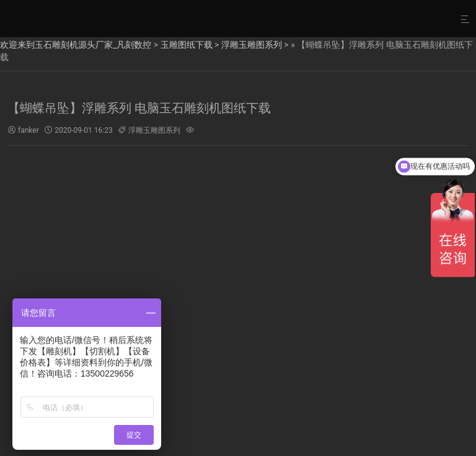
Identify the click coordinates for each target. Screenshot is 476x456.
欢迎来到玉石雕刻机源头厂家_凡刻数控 (76, 45)
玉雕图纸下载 (187, 45)
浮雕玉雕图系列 (252, 45)
